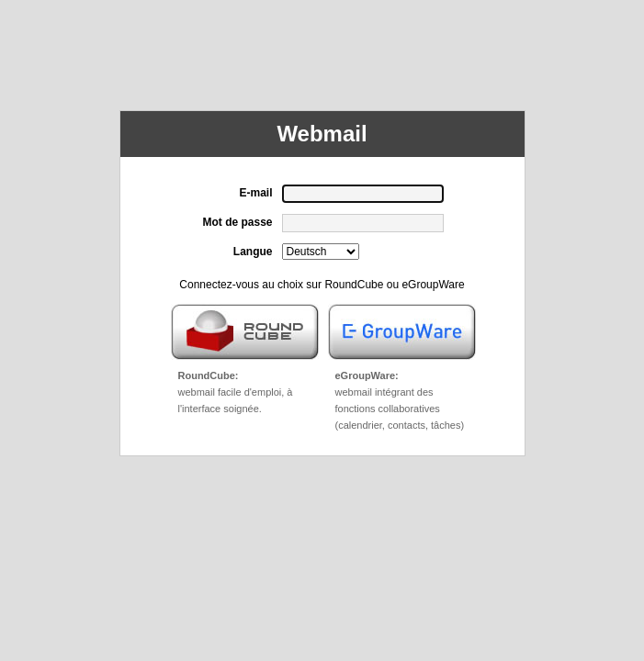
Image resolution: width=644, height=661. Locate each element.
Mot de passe (237, 222)
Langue (253, 252)
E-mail (255, 193)
